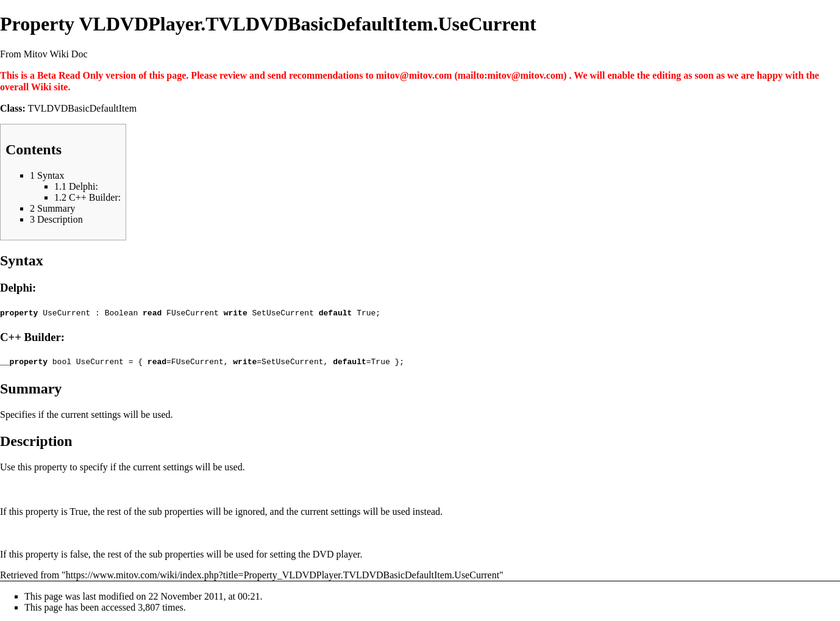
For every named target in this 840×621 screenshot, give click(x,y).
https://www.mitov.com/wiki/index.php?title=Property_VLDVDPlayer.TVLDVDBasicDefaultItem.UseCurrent (283, 573)
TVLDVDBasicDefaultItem (83, 108)
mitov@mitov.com (414, 75)
